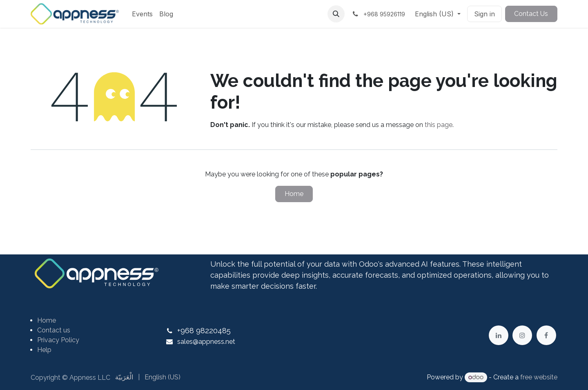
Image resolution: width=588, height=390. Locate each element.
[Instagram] (522, 335)
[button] (336, 14)
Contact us (54, 330)
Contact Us (531, 14)
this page (439, 125)
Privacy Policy (58, 340)
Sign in (484, 14)
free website (539, 377)
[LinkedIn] (499, 335)
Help (44, 350)
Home (294, 194)
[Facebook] (546, 335)
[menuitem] (142, 14)
